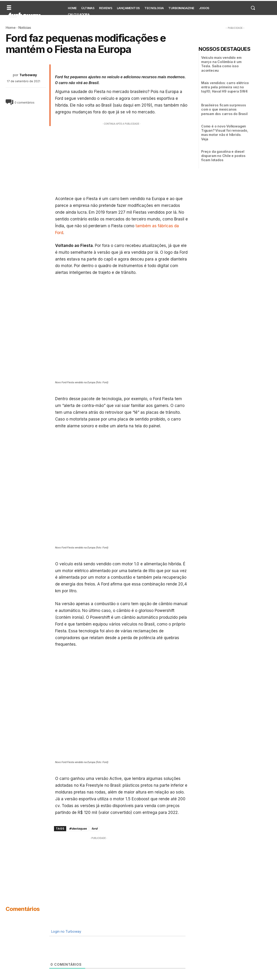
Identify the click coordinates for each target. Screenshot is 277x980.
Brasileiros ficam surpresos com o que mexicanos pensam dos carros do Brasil (224, 109)
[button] (253, 8)
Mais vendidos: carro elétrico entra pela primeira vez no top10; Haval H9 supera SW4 (225, 87)
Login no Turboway (66, 931)
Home (11, 28)
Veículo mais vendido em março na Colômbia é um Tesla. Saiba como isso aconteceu (221, 64)
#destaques (78, 829)
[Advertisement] (122, 159)
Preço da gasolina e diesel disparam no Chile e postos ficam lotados (223, 156)
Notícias (25, 28)
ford (94, 829)
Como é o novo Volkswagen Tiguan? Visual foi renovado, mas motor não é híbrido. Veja (225, 133)
